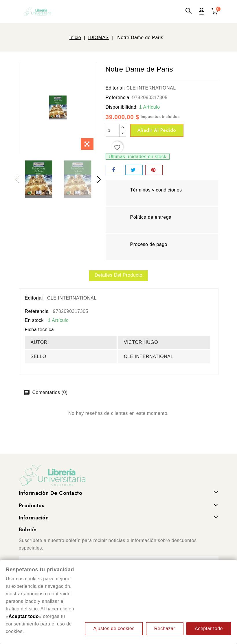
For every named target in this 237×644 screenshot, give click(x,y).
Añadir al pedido (157, 130)
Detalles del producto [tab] (119, 275)
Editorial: (115, 88)
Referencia (37, 311)
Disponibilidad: (122, 107)
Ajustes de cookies (114, 629)
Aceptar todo (209, 629)
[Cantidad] (113, 130)
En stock (34, 320)
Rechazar (165, 629)
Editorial (34, 298)
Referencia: (118, 97)
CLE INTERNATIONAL (151, 88)
